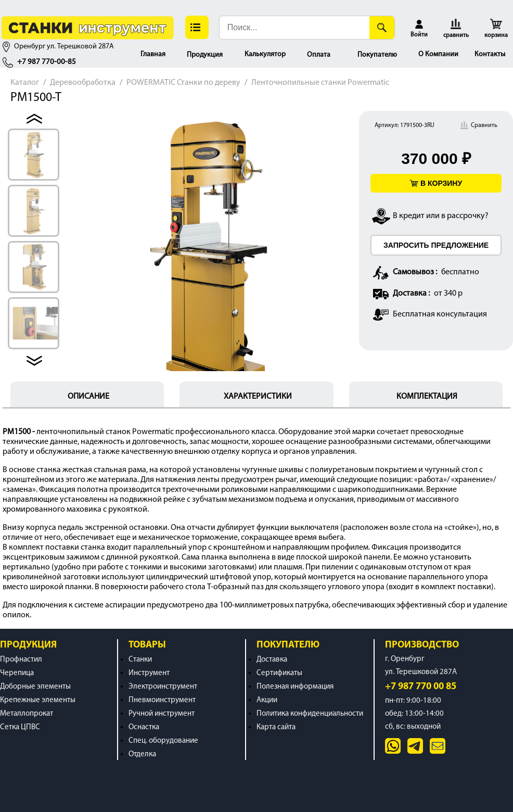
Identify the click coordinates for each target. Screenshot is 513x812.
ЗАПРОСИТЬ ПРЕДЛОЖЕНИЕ (436, 245)
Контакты (490, 54)
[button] (197, 27)
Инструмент (149, 673)
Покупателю (377, 55)
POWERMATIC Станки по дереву (183, 83)
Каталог (25, 83)
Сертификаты (279, 673)
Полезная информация (295, 687)
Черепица (17, 673)
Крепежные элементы (38, 700)
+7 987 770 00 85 (421, 687)
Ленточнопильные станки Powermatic (320, 83)
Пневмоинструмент (162, 700)
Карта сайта (276, 727)
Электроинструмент (163, 687)
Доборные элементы (35, 687)
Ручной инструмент (162, 714)
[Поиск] (382, 28)
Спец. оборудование (163, 741)
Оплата (319, 55)
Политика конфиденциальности (310, 714)
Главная (153, 54)
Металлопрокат (27, 714)
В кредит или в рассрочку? (441, 216)
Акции (267, 700)
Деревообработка (83, 83)
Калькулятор (265, 54)
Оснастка (144, 727)
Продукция (205, 55)
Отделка (142, 754)
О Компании (438, 54)
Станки (140, 660)
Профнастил (21, 660)
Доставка (272, 660)
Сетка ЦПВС (20, 727)
